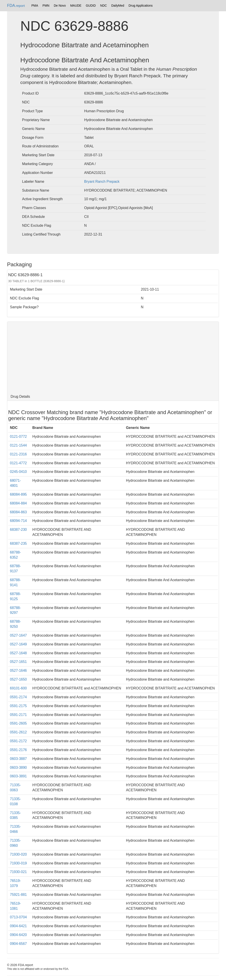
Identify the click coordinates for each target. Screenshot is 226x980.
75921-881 (18, 895)
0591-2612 (18, 732)
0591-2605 (18, 723)
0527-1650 (18, 679)
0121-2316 (18, 454)
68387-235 (18, 543)
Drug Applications (141, 6)
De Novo (60, 6)
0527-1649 (18, 644)
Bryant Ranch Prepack (102, 182)
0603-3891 (18, 776)
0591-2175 (18, 706)
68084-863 (18, 512)
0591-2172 (18, 741)
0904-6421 (18, 926)
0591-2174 (18, 697)
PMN (46, 6)
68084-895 (18, 494)
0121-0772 (18, 437)
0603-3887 (18, 759)
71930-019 (18, 863)
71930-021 (18, 872)
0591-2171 (18, 715)
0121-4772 (18, 463)
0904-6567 (18, 944)
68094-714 (18, 521)
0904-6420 (18, 935)
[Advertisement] (113, 357)
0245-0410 (18, 472)
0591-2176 (18, 750)
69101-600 (18, 688)
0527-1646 (18, 671)
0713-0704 (18, 917)
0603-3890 (18, 768)
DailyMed (118, 6)
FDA (16, 6)
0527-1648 (18, 653)
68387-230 (18, 530)
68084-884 (18, 503)
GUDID (91, 6)
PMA (35, 6)
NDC (104, 6)
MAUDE (76, 6)
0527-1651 (18, 662)
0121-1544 (18, 445)
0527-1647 (18, 635)
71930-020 (18, 854)
